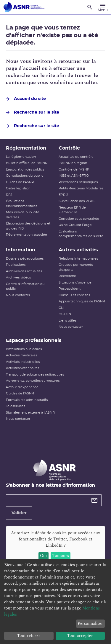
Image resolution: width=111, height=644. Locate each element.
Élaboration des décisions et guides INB (28, 226)
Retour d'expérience (22, 387)
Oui (43, 556)
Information (21, 250)
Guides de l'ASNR (20, 182)
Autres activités (78, 250)
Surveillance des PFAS (77, 201)
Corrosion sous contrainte (79, 219)
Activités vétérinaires (22, 368)
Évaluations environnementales (22, 204)
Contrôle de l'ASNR (74, 169)
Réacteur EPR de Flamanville (72, 210)
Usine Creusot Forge (75, 225)
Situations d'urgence (75, 282)
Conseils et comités (74, 295)
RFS (9, 195)
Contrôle (69, 148)
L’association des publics (25, 169)
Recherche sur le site (33, 112)
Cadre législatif (18, 188)
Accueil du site (26, 99)
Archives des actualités (24, 271)
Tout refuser (29, 636)
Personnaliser (90, 623)
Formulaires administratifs (27, 400)
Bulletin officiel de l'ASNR (27, 163)
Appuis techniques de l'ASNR (82, 301)
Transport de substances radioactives (35, 375)
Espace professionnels (34, 340)
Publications (16, 265)
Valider (19, 513)
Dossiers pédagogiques (25, 259)
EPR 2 (63, 195)
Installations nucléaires (24, 349)
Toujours (61, 556)
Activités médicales (21, 355)
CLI (61, 308)
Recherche (67, 276)
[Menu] (103, 7)
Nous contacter (18, 295)
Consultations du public (25, 176)
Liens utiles (67, 321)
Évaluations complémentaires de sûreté (81, 234)
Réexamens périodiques (78, 182)
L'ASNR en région (73, 163)
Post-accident (70, 289)
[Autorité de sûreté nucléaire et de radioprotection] (24, 7)
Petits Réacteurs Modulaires (81, 188)
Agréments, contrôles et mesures (33, 381)
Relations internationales (78, 259)
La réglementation (21, 157)
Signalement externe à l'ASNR (30, 413)
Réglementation (26, 148)
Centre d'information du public (25, 286)
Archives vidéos (18, 277)
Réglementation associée (26, 235)
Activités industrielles (23, 362)
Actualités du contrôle (76, 157)
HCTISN (65, 314)
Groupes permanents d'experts (76, 267)
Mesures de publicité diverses (23, 215)
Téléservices (16, 406)
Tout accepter (80, 636)
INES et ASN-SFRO (74, 176)
